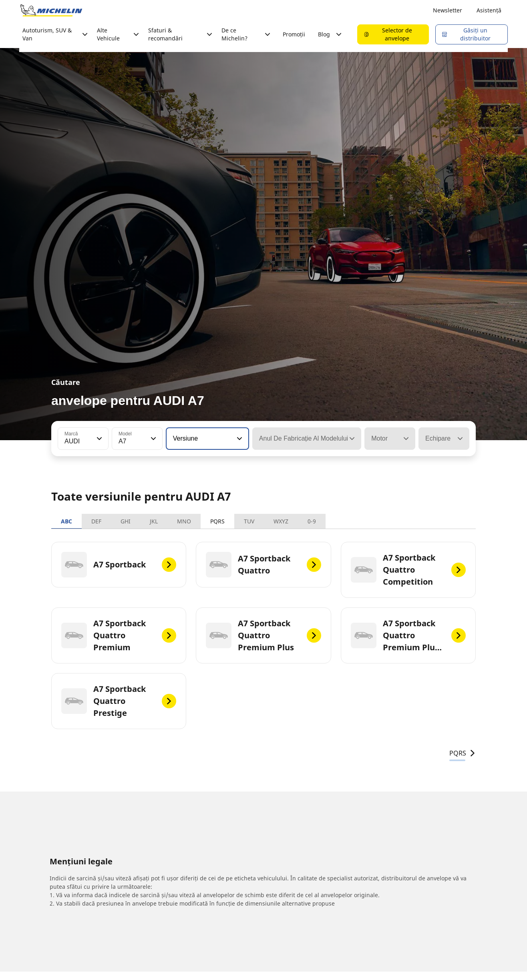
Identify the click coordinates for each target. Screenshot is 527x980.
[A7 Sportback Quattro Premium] (119, 635)
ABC (66, 521)
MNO (184, 521)
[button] (99, 439)
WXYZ (281, 521)
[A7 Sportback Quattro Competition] (408, 570)
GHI (126, 521)
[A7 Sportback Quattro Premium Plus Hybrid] (408, 635)
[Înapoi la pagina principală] (51, 10)
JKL (154, 521)
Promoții (294, 34)
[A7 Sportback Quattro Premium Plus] (263, 635)
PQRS (217, 521)
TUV (249, 521)
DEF (96, 521)
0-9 (312, 521)
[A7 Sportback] (119, 565)
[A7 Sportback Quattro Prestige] (119, 701)
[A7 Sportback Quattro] (263, 565)
